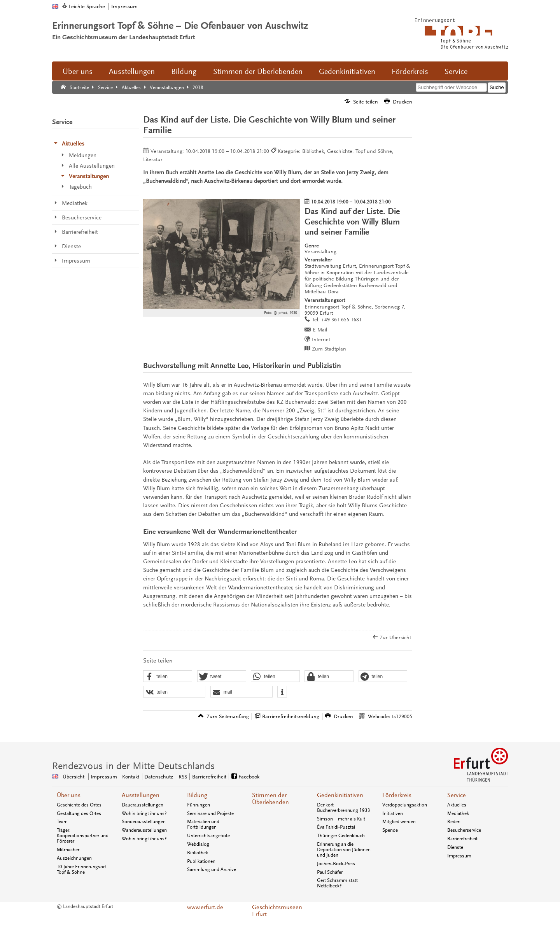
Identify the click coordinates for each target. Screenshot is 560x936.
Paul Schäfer (330, 872)
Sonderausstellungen (144, 822)
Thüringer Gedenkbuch (341, 836)
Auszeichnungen (74, 858)
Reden (454, 822)
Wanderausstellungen (144, 830)
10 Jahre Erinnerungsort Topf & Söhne (81, 869)
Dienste (455, 847)
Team (62, 822)
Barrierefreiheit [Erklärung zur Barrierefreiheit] (209, 777)
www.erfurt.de (205, 907)
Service (456, 72)
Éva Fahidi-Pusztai (336, 827)
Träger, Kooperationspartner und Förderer (83, 836)
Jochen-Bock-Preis (336, 864)
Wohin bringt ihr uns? (144, 813)
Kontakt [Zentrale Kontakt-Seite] (131, 777)
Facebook (249, 777)
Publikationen (201, 861)
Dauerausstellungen (143, 805)
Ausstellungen (132, 72)
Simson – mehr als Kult (341, 819)
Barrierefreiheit (462, 839)
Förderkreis (410, 72)
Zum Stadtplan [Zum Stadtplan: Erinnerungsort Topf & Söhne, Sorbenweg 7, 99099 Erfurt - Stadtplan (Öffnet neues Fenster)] (329, 349)
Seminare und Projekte (210, 813)
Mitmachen (69, 850)
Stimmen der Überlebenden (258, 72)
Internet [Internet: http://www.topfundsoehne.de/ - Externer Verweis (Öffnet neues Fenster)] (321, 339)
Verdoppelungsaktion (405, 805)
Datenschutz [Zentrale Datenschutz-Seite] (159, 777)
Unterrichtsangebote (208, 836)
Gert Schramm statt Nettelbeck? (337, 883)
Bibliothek (198, 853)
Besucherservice (464, 830)
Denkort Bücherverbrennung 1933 (344, 808)
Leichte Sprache (87, 6)
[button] (168, 677)
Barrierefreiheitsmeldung (291, 716)
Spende (390, 830)
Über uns (78, 72)
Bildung (184, 72)
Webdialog (198, 844)
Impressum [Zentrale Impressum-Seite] (104, 777)
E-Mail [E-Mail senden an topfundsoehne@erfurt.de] (320, 330)
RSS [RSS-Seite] (183, 777)
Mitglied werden (399, 822)
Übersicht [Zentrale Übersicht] (73, 777)
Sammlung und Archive (212, 869)
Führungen (199, 805)
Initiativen (393, 813)
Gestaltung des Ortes (79, 813)
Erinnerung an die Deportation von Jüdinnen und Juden (344, 850)
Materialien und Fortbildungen (203, 824)
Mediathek (458, 813)
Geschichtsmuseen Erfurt (277, 911)
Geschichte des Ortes (79, 805)
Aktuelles (457, 805)
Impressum (124, 6)
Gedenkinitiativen (347, 72)
